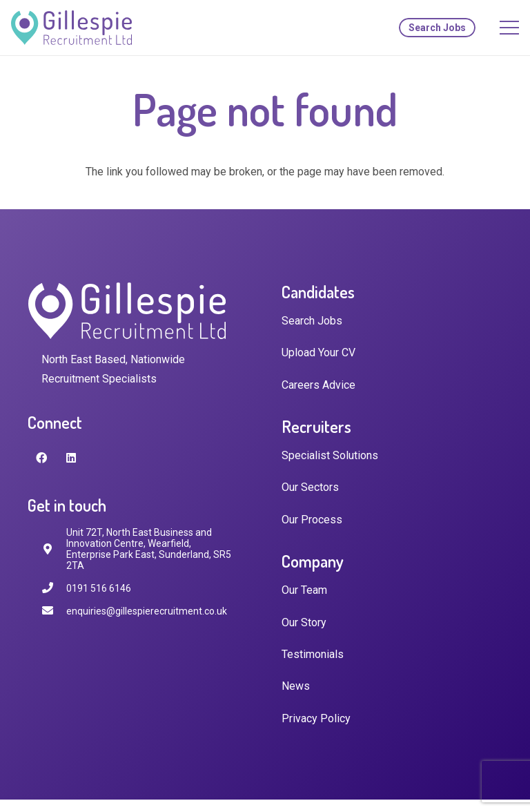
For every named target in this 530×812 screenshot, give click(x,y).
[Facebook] (41, 458)
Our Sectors (310, 487)
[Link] (71, 28)
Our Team (304, 590)
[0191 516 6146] (54, 588)
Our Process (312, 520)
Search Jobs (312, 321)
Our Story (304, 622)
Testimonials (313, 654)
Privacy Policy (316, 718)
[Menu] (509, 28)
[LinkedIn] (71, 458)
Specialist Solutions (330, 455)
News (296, 686)
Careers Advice (318, 385)
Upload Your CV (318, 352)
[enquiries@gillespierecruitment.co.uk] (54, 611)
